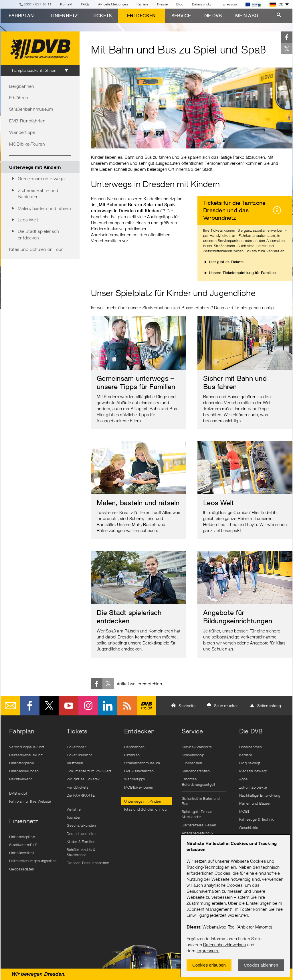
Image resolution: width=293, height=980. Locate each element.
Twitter (287, 49)
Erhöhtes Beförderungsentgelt (199, 781)
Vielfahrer (74, 809)
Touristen (74, 817)
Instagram (88, 706)
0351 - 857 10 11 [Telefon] (38, 4)
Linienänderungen (24, 771)
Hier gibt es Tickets (226, 262)
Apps (243, 779)
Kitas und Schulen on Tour (36, 249)
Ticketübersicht (79, 755)
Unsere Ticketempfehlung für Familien (242, 273)
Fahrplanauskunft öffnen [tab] (34, 70)
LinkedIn (108, 706)
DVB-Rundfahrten (27, 121)
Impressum (207, 951)
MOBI (244, 811)
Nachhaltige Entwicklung (260, 795)
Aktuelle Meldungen (113, 4)
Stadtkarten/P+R (23, 845)
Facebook (287, 37)
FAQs (85, 4)
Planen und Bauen (255, 803)
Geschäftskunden (81, 825)
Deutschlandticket (82, 834)
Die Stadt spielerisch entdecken (38, 234)
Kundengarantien (196, 771)
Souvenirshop (193, 755)
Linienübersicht (22, 853)
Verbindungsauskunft (27, 747)
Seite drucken (226, 706)
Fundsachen (192, 763)
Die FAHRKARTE (81, 795)
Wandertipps (22, 132)
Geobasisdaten (22, 869)
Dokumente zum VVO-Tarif (89, 771)
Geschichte (249, 828)
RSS (127, 706)
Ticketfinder (76, 747)
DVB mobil (146, 706)
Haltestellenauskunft (26, 755)
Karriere (142, 4)
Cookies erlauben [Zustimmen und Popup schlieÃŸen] (209, 965)
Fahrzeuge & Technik (257, 819)
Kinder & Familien (81, 842)
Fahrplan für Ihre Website (30, 801)
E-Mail (10, 706)
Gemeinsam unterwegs (41, 178)
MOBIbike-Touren (27, 144)
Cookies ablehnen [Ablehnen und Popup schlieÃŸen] (261, 965)
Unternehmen (251, 747)
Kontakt (66, 4)
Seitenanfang (269, 706)
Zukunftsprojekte (253, 787)
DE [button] (276, 4)
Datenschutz (202, 4)
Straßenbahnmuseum (31, 109)
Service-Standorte (197, 747)
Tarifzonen (75, 763)
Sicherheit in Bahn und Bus (201, 801)
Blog (180, 4)
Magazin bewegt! (254, 771)
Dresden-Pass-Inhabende (88, 863)
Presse (163, 4)
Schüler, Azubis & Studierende (81, 852)
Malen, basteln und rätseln (44, 208)
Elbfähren (19, 98)
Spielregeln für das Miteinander (197, 814)
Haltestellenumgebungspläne (33, 861)
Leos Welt (28, 220)
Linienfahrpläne (22, 763)
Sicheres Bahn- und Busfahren (38, 193)
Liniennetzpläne (22, 837)
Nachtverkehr (20, 779)
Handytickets (78, 787)
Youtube (69, 706)
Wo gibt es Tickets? (83, 779)
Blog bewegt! (250, 763)
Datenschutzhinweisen (224, 945)
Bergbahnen (22, 86)
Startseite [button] (187, 706)
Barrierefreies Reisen (199, 825)
